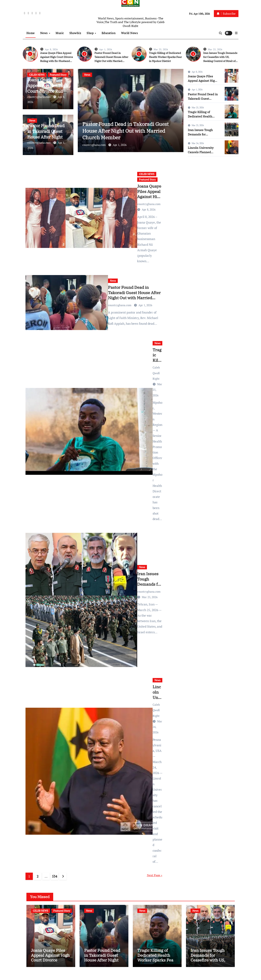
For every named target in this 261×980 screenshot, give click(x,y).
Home (31, 33)
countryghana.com (39, 97)
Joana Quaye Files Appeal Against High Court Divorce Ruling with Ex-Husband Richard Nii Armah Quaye (50, 964)
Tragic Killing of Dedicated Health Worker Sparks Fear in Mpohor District (165, 57)
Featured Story (58, 75)
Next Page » (155, 875)
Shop (91, 33)
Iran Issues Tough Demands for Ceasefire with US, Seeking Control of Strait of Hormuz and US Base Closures (220, 61)
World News (129, 33)
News (44, 33)
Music (60, 33)
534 (55, 876)
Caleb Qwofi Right (156, 373)
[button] (236, 33)
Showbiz (75, 33)
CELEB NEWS (37, 75)
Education (109, 33)
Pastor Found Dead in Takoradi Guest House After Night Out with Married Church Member (47, 137)
